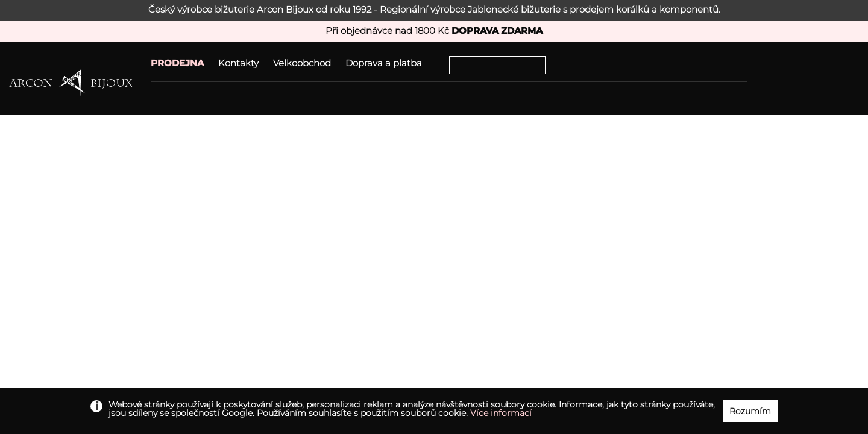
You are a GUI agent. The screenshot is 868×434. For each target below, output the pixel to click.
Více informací (501, 413)
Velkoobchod (302, 63)
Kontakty (238, 63)
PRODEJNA (177, 63)
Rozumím (750, 411)
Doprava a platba (384, 63)
